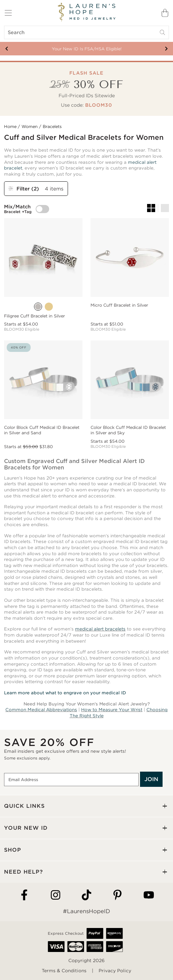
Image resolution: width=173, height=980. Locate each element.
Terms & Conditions (64, 971)
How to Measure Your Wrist (112, 710)
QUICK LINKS (24, 806)
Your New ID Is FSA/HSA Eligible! (87, 49)
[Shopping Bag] (165, 13)
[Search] (86, 32)
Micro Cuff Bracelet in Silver (119, 305)
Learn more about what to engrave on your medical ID (65, 693)
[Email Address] (71, 780)
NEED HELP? (24, 872)
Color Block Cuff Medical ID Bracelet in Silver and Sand (42, 430)
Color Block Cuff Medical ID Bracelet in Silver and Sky (128, 430)
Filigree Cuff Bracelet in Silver (34, 316)
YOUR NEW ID (26, 828)
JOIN (151, 779)
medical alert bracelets (100, 629)
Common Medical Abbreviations (41, 710)
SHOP (13, 850)
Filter (25, 189)
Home (10, 126)
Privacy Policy (115, 971)
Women (30, 126)
